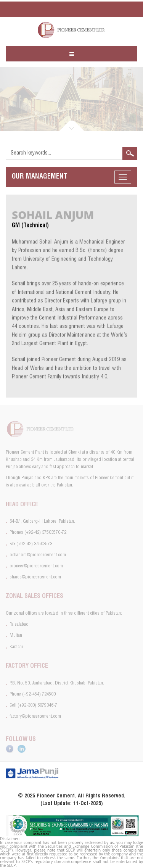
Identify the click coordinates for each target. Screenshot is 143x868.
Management (40, 177)
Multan (16, 636)
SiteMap (122, 9)
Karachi (16, 647)
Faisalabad (19, 625)
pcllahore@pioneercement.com (48, 9)
